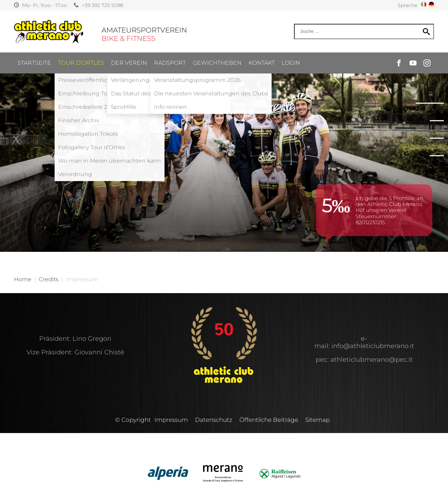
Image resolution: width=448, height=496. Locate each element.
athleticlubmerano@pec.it (372, 360)
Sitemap (317, 420)
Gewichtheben (217, 63)
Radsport (170, 63)
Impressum (171, 420)
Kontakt (262, 63)
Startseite (34, 63)
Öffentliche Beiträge (269, 420)
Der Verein (129, 63)
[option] (224, 126)
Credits (49, 279)
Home (23, 279)
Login (291, 63)
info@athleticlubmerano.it (373, 346)
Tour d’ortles (81, 63)
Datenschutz (214, 420)
